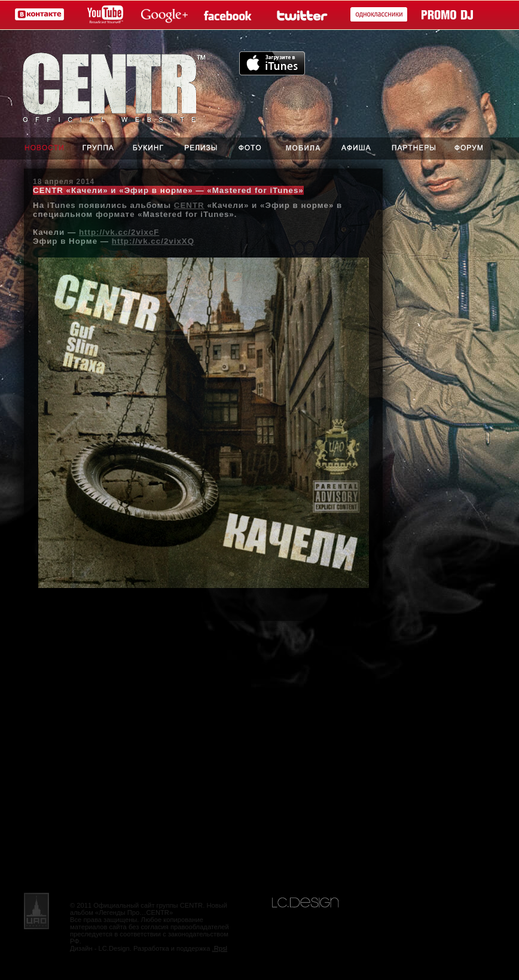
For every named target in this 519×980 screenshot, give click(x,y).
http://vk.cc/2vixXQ (153, 241)
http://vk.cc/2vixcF (119, 232)
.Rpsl (220, 948)
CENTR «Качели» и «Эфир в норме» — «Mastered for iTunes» (168, 190)
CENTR (189, 205)
